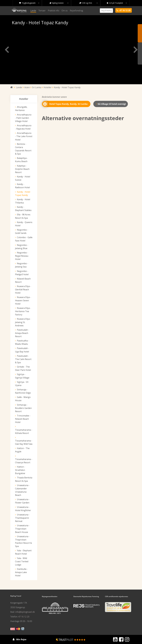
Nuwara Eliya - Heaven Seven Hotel (23, 300)
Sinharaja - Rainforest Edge (23, 391)
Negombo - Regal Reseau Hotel (22, 256)
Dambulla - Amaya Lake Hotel (21, 572)
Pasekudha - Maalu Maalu (22, 342)
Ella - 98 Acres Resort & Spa (23, 216)
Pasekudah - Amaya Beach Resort (22, 333)
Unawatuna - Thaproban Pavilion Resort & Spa (23, 541)
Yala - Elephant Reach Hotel (23, 552)
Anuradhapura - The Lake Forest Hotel (24, 136)
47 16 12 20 (24, 617)
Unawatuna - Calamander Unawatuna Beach (22, 490)
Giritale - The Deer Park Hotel (23, 368)
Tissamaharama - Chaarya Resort (24, 461)
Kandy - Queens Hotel (24, 224)
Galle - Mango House (23, 399)
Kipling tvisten (59, 3)
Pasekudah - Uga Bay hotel (22, 350)
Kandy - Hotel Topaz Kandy (23, 193)
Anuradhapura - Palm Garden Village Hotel (23, 118)
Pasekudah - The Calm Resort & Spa (23, 359)
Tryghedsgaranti (29, 3)
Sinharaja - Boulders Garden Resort (23, 408)
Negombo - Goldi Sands (22, 231)
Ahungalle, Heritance (21, 109)
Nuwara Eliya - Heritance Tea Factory (23, 311)
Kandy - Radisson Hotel (22, 186)
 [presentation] (135, 50)
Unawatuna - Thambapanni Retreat (22, 518)
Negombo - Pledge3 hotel (22, 273)
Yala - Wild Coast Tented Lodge (22, 561)
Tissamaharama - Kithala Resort (24, 431)
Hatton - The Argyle (22, 450)
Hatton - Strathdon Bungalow (20, 470)
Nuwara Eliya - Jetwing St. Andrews (23, 322)
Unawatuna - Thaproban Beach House (22, 529)
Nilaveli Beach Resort (23, 280)
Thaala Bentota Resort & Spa (24, 479)
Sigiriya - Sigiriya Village (22, 376)
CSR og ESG (88, 3)
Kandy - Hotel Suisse (23, 178)
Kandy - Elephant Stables (23, 209)
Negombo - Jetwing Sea (22, 265)
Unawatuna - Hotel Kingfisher (23, 509)
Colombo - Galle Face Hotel (24, 239)
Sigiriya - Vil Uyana (22, 384)
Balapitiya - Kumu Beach (21, 160)
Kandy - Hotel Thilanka (23, 201)
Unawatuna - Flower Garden (22, 501)
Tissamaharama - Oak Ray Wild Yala (24, 442)
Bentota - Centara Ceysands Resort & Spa (23, 149)
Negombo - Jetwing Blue (22, 247)
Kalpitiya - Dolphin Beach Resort (22, 169)
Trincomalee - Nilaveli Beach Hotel (23, 419)
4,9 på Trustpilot (117, 3)
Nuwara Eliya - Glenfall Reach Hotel (23, 290)
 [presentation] (7, 50)
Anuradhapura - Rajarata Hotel (23, 127)
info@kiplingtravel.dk (25, 612)
